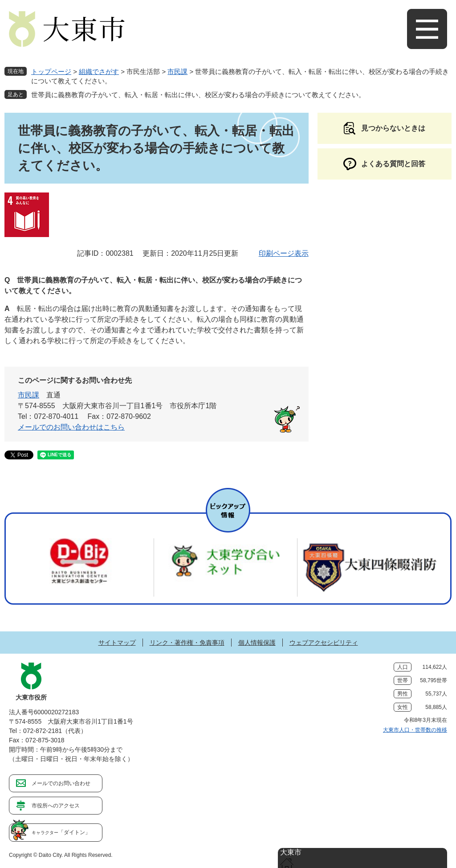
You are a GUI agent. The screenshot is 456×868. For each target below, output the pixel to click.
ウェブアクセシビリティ (324, 643)
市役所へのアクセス (56, 806)
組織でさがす (99, 72)
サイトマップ (117, 643)
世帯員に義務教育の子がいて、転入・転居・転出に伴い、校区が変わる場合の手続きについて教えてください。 (198, 95)
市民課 (177, 72)
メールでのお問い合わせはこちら (71, 427)
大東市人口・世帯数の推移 (415, 730)
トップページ (51, 72)
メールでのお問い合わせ (61, 783)
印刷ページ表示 (284, 253)
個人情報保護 (257, 643)
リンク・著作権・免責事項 (187, 643)
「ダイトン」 (61, 832)
